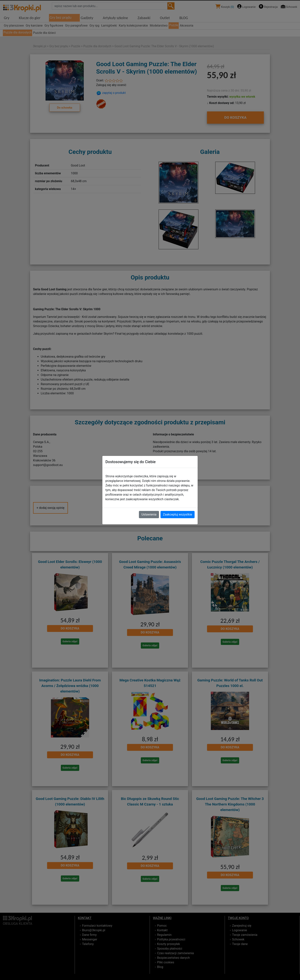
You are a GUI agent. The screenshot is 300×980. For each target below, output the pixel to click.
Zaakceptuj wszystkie (178, 514)
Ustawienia (149, 514)
